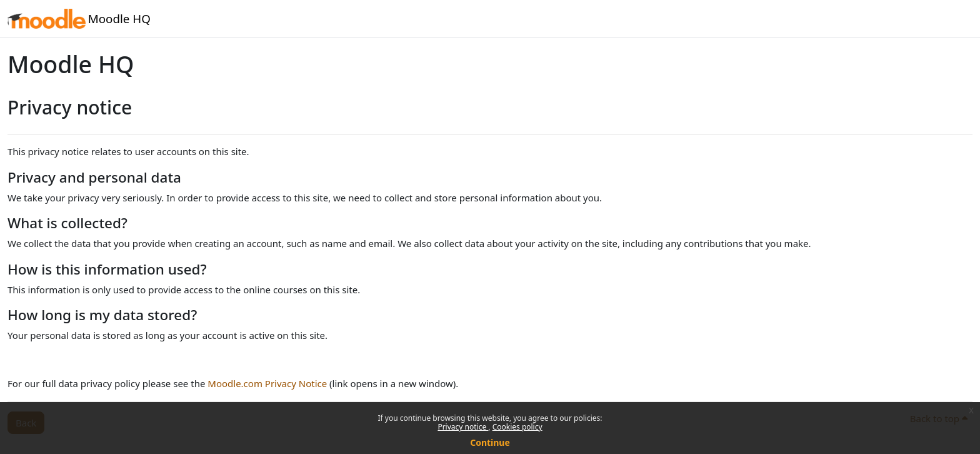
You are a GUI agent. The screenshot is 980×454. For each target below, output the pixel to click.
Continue (490, 442)
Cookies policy (517, 427)
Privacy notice (463, 427)
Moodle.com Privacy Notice (267, 383)
